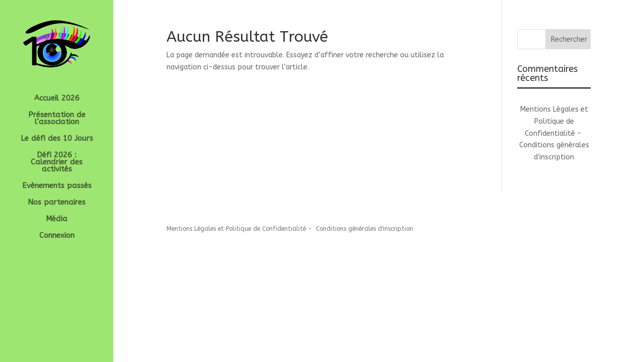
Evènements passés (57, 186)
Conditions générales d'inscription (365, 229)
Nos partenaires (57, 203)
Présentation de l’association (57, 119)
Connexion (57, 236)
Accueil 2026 (57, 99)
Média (57, 219)
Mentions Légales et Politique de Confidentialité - (554, 121)
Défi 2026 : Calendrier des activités (57, 162)
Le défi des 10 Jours (57, 139)
